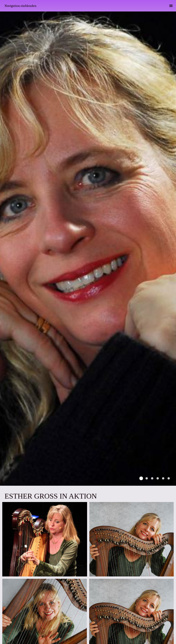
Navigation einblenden (21, 6)
